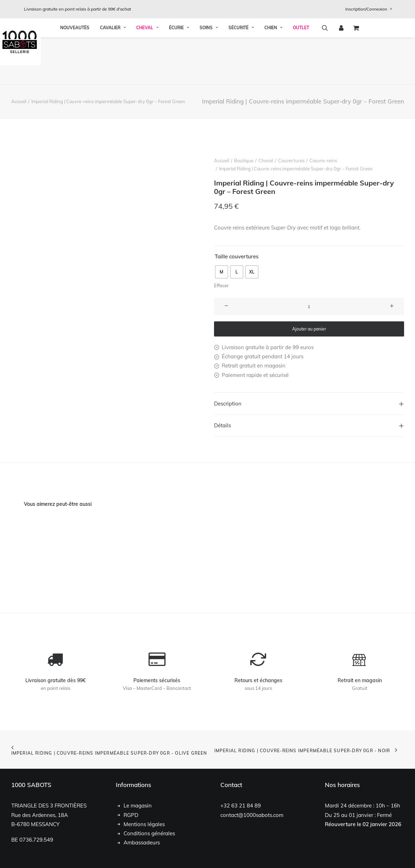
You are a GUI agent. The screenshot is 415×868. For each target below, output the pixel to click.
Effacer (221, 285)
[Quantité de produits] (309, 306)
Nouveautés (75, 75)
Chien (273, 75)
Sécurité (241, 75)
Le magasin (138, 806)
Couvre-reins (323, 161)
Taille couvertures (237, 256)
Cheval (147, 75)
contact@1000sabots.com (252, 815)
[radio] (222, 272)
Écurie (179, 75)
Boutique (244, 161)
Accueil (19, 101)
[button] (327, 75)
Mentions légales (144, 824)
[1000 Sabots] (208, 42)
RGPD (131, 815)
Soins (209, 75)
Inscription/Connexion (368, 9)
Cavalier (113, 75)
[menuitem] (368, 9)
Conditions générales (149, 833)
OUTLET (301, 75)
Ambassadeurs (142, 842)
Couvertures (291, 161)
